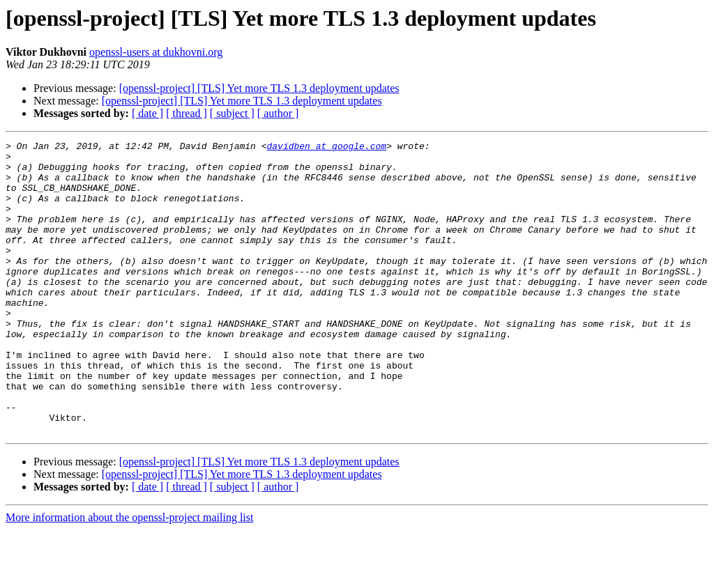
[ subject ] (232, 113)
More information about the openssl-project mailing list (129, 576)
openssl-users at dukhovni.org (156, 52)
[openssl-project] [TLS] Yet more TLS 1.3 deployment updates (259, 88)
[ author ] (278, 113)
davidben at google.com (326, 148)
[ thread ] (187, 113)
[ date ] (147, 113)
